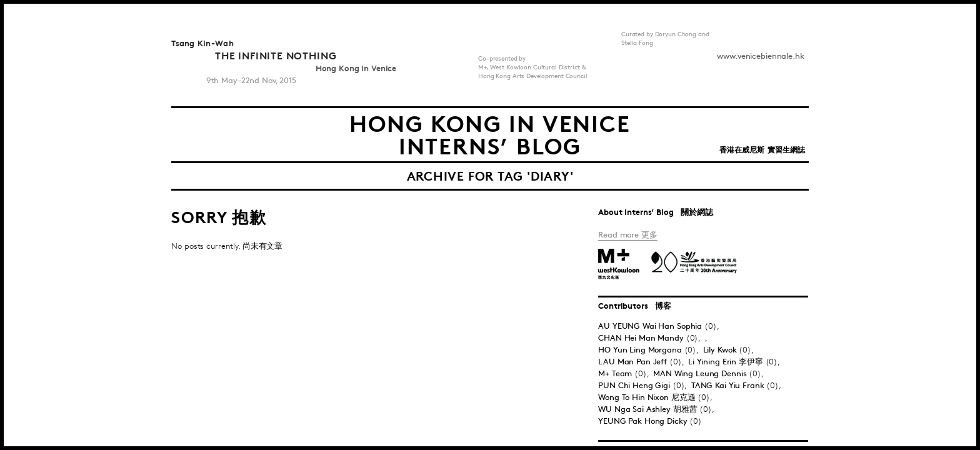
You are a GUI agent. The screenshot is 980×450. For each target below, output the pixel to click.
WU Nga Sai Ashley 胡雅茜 (647, 409)
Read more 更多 (627, 235)
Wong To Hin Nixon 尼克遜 (647, 397)
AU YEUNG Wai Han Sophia (651, 326)
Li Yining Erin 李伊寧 (727, 362)
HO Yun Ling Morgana (641, 350)
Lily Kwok (721, 350)
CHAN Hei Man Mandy (642, 338)
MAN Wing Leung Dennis (701, 374)
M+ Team (616, 374)
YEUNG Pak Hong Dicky (644, 421)
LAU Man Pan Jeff (634, 362)
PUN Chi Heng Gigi (635, 386)
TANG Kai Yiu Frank (729, 386)
